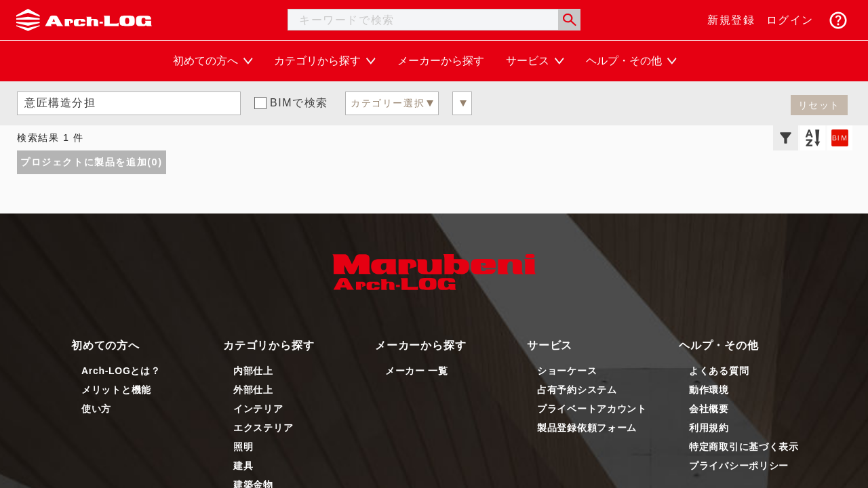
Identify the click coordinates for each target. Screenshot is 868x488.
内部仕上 (253, 371)
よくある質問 (719, 371)
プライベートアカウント (592, 409)
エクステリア (263, 428)
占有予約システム (577, 390)
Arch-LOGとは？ (121, 371)
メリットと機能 (116, 390)
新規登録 (731, 20)
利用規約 (709, 428)
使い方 (96, 409)
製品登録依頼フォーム (587, 428)
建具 (243, 466)
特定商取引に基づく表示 (744, 447)
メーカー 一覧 (417, 371)
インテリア (258, 409)
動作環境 (709, 390)
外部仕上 (253, 390)
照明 (243, 447)
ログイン (790, 20)
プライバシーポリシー (739, 466)
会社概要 (709, 409)
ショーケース (567, 371)
